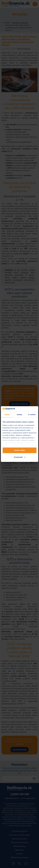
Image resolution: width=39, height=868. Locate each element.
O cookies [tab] (32, 414)
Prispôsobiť (20, 457)
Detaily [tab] (20, 414)
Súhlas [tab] (7, 414)
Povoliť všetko (20, 450)
